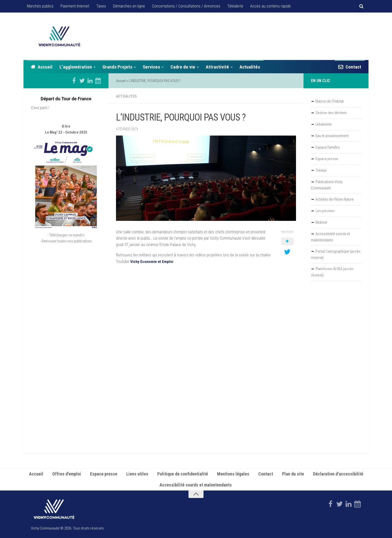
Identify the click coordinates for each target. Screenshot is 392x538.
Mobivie (321, 222)
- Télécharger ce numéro (66, 235)
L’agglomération (76, 67)
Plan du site (293, 473)
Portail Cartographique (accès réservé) (336, 254)
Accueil (45, 67)
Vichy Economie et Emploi (152, 261)
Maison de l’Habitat (330, 101)
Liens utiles (137, 473)
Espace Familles (328, 147)
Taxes (101, 6)
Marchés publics (40, 6)
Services (151, 67)
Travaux (321, 170)
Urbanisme (324, 124)
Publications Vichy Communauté (327, 185)
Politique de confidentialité (183, 473)
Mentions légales (233, 473)
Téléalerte (235, 6)
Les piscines (325, 211)
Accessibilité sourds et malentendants (330, 237)
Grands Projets (117, 67)
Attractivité (217, 67)
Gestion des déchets (331, 113)
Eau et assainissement (332, 136)
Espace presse (327, 159)
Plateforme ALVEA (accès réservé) (332, 272)
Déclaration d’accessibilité (338, 473)
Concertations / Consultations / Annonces (186, 6)
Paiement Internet (75, 6)
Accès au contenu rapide (270, 6)
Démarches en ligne (129, 6)
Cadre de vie (183, 67)
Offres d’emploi (67, 473)
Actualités (250, 67)
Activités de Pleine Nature (335, 199)
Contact (353, 67)
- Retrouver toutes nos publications (66, 241)
